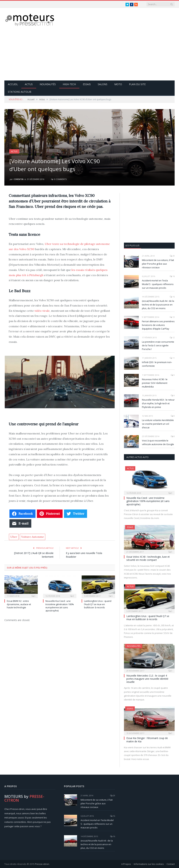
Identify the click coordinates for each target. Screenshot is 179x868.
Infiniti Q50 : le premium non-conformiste (157, 364)
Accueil (13, 84)
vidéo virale (42, 311)
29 (172, 256)
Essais (87, 84)
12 (172, 337)
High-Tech (69, 84)
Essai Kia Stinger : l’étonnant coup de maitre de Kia (147, 739)
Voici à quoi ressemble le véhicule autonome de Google (158, 442)
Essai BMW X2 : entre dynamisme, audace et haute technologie (19, 604)
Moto (118, 84)
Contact (171, 864)
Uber (14, 537)
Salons (103, 84)
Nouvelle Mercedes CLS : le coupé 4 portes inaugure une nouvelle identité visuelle (147, 679)
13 (172, 317)
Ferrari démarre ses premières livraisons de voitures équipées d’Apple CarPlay (158, 325)
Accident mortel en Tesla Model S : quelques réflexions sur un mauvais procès (158, 284)
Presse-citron (42, 864)
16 (172, 276)
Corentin (19, 179)
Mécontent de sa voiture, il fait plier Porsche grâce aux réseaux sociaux (158, 264)
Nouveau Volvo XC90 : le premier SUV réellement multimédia (155, 383)
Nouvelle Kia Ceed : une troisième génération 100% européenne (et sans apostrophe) (60, 606)
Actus (29, 84)
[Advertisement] (111, 56)
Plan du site (137, 84)
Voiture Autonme (33, 537)
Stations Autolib (20, 92)
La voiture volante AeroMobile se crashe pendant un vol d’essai (158, 424)
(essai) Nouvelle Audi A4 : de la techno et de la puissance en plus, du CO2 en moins (158, 304)
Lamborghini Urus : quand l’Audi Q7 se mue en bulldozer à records (98, 604)
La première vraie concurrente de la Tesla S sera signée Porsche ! (158, 345)
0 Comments (59, 179)
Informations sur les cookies (149, 864)
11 (172, 358)
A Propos (126, 864)
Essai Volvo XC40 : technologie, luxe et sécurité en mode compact (148, 558)
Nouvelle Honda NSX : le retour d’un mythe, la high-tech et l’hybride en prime (158, 403)
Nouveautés (48, 84)
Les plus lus (132, 245)
